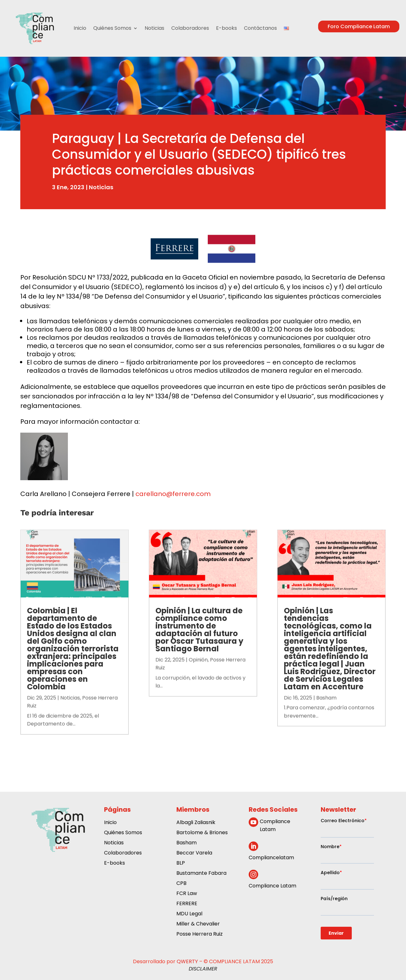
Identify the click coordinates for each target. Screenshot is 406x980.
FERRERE (187, 904)
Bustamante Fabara (201, 874)
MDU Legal (189, 914)
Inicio (80, 28)
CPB (181, 884)
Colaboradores (190, 28)
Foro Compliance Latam (359, 26)
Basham (326, 698)
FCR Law (187, 894)
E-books (226, 28)
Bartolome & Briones (202, 833)
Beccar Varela (194, 853)
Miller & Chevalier (198, 924)
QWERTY (187, 961)
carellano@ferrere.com (173, 494)
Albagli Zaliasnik (196, 823)
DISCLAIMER (203, 969)
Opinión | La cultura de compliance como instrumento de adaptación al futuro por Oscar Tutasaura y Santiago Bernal (199, 630)
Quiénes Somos (112, 28)
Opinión (198, 660)
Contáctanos (260, 28)
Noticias (154, 28)
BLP (181, 864)
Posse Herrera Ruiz (200, 935)
